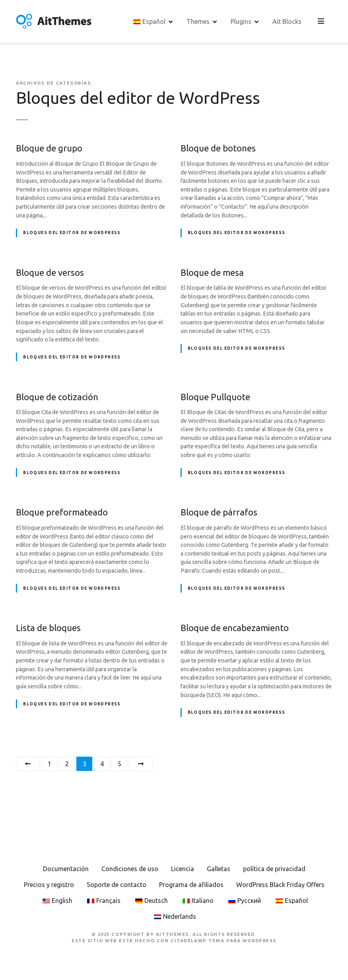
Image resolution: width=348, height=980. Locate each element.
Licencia (183, 869)
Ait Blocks (288, 21)
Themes (199, 21)
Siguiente (141, 764)
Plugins (242, 21)
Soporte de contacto (117, 885)
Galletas (219, 869)
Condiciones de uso (130, 869)
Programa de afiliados (191, 885)
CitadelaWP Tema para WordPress (224, 941)
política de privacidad (274, 869)
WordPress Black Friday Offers (280, 885)
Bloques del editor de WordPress (72, 233)
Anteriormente (28, 764)
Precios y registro (49, 885)
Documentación (66, 869)
